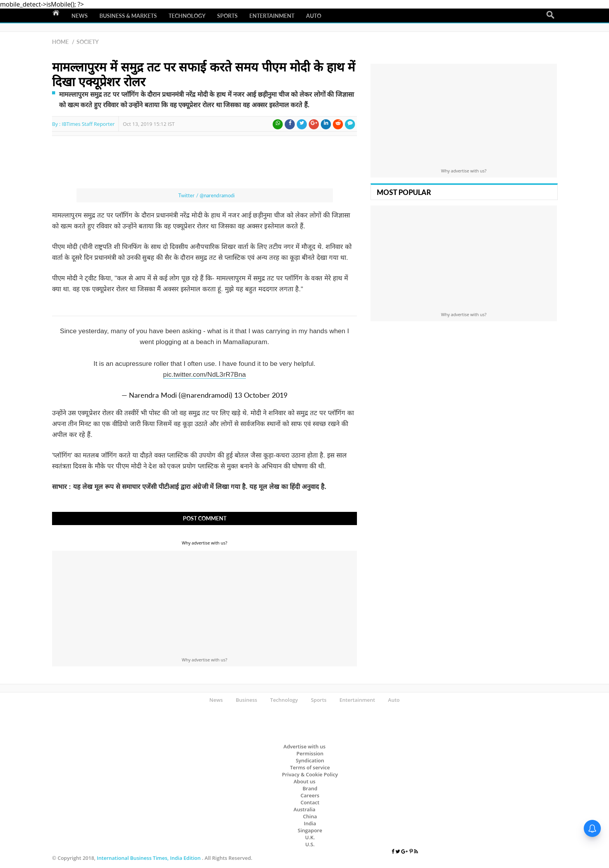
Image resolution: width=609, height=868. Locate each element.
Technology (187, 16)
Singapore (310, 830)
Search (551, 15)
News (80, 16)
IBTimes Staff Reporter (88, 124)
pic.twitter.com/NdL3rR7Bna (204, 375)
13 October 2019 (261, 395)
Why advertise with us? (204, 543)
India (310, 823)
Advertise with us (304, 746)
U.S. (310, 844)
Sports (227, 16)
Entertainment (272, 16)
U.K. (310, 837)
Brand (310, 788)
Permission (310, 753)
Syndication (310, 760)
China (310, 816)
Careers (310, 795)
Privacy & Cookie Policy (310, 774)
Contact (310, 802)
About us (304, 781)
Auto (314, 16)
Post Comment (205, 518)
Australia (304, 809)
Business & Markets (128, 16)
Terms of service (310, 767)
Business (246, 700)
